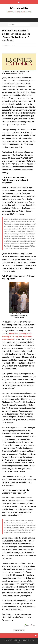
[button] (35, 20)
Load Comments (19, 630)
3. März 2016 (8, 45)
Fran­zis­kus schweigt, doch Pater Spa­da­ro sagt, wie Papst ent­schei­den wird (17, 336)
